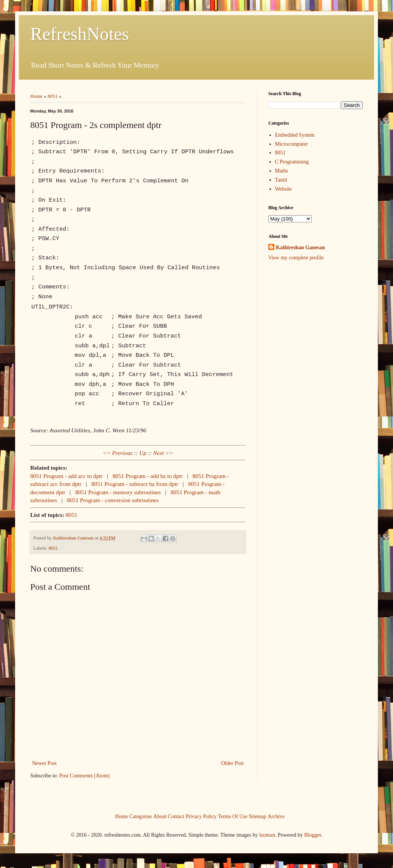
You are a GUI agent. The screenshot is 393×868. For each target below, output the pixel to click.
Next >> (163, 452)
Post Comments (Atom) (84, 775)
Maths (282, 171)
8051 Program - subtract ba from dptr (135, 483)
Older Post (233, 762)
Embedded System (295, 135)
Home (36, 96)
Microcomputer (292, 144)
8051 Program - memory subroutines (118, 491)
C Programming (292, 162)
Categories (141, 816)
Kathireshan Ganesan (300, 247)
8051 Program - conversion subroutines (113, 499)
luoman (267, 834)
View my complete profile (296, 258)
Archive (276, 816)
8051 (53, 96)
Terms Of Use (233, 816)
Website (284, 189)
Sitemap (258, 816)
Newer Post (44, 762)
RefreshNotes (80, 34)
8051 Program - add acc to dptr (66, 475)
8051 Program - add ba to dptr (148, 475)
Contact (176, 816)
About (160, 816)
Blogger (313, 834)
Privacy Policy (201, 816)
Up (143, 452)
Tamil (281, 180)
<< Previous (118, 452)
